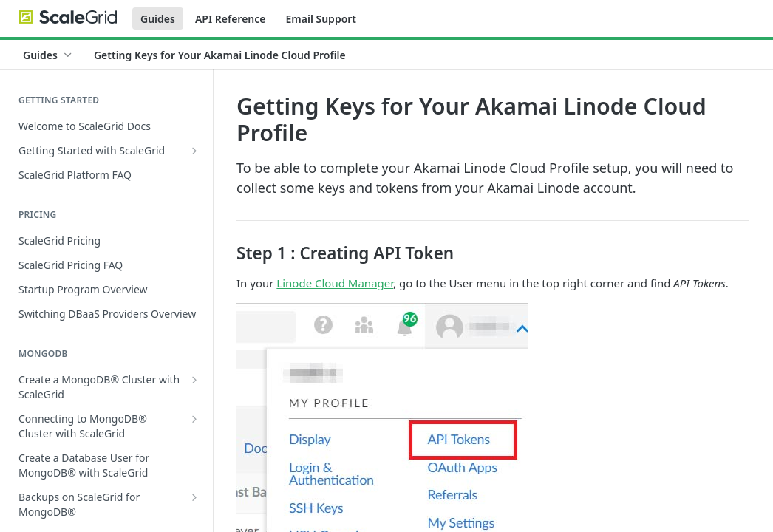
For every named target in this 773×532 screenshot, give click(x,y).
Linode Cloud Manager (335, 283)
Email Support (321, 19)
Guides (158, 19)
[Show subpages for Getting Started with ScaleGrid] (194, 151)
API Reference (231, 19)
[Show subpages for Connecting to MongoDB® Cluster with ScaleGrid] (194, 419)
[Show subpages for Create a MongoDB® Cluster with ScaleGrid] (194, 380)
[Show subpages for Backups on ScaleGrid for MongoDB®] (194, 497)
